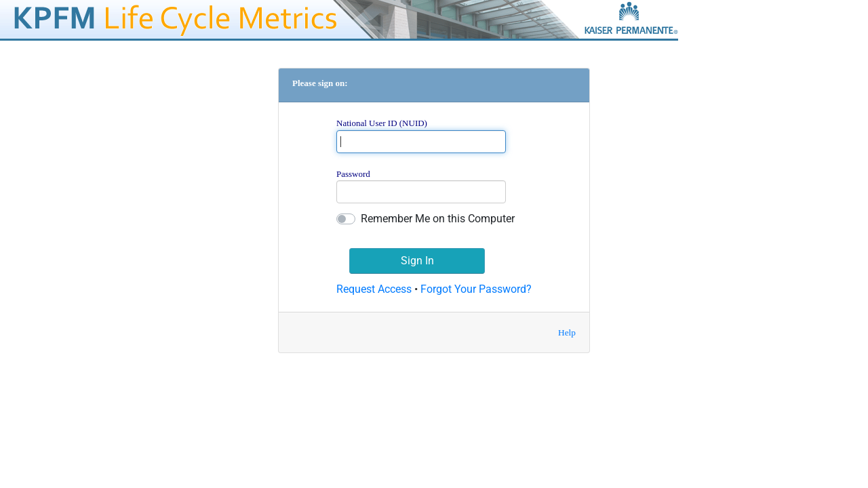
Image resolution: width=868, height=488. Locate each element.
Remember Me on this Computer (438, 219)
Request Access (374, 289)
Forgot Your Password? (476, 289)
